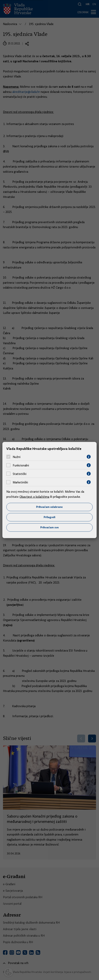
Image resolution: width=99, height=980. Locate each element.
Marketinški (20, 482)
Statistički (20, 474)
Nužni (17, 457)
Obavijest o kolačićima (34, 497)
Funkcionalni (21, 465)
